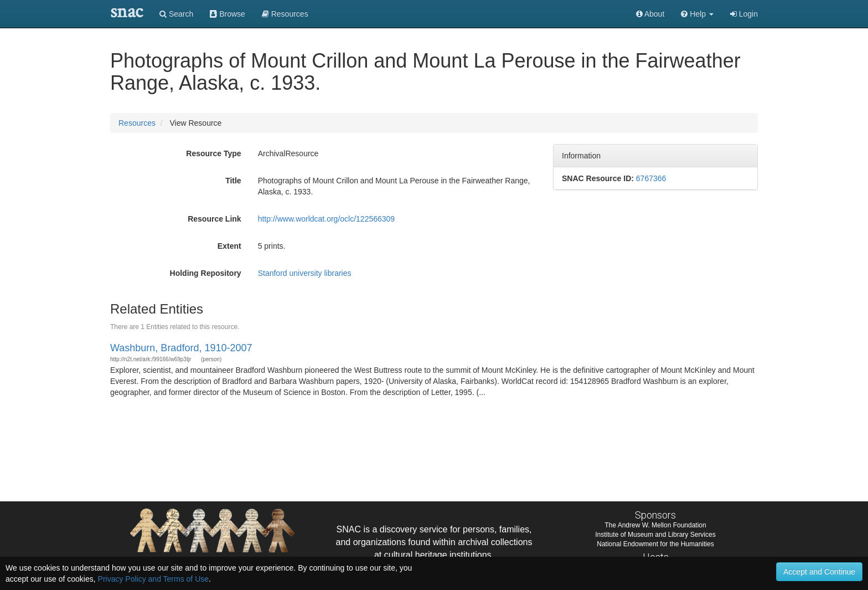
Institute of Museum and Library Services (655, 535)
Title (233, 181)
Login (744, 14)
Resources (137, 123)
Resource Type (213, 153)
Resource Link (214, 219)
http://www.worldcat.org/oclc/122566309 (326, 219)
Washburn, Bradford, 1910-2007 (181, 348)
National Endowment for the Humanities (655, 544)
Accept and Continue (819, 572)
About (650, 14)
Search (176, 14)
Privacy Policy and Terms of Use (153, 579)
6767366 (651, 178)
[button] (697, 14)
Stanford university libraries (305, 273)
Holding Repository (206, 273)
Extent (229, 246)
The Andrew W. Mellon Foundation (655, 525)
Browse (228, 14)
